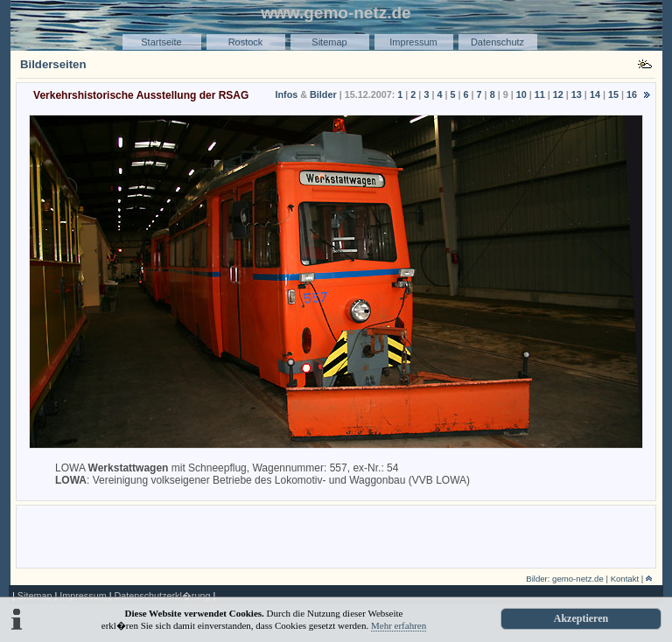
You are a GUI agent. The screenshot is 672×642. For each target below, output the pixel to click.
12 (558, 94)
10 (521, 94)
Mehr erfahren (399, 625)
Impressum (413, 42)
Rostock (246, 42)
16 (632, 94)
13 (577, 94)
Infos (286, 94)
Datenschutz (497, 42)
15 (613, 94)
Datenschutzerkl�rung (162, 596)
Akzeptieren (581, 618)
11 (540, 94)
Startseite (161, 42)
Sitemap (329, 42)
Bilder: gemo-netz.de (565, 579)
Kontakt (625, 579)
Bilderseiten (53, 64)
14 (595, 94)
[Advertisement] (336, 535)
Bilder (323, 94)
